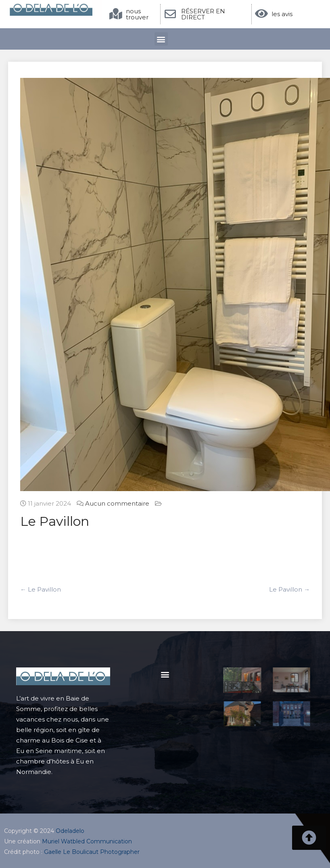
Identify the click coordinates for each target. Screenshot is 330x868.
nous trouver (137, 14)
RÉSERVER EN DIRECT (203, 14)
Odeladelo (70, 831)
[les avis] (261, 14)
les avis (282, 14)
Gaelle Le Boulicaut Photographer (92, 852)
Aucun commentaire (117, 503)
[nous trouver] (116, 14)
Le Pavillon (41, 589)
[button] (161, 39)
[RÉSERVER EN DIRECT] (170, 14)
